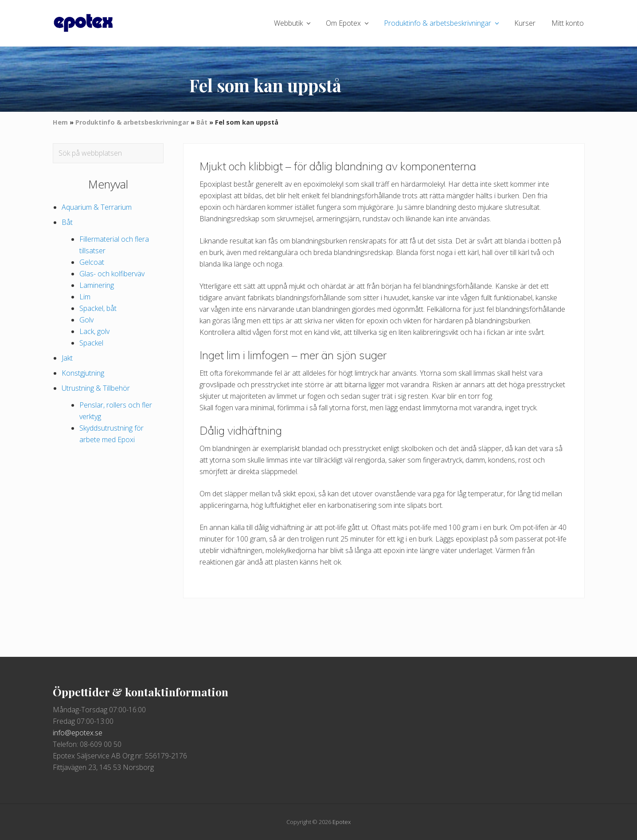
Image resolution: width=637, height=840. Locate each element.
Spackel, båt (98, 308)
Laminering (97, 285)
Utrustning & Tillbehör (96, 388)
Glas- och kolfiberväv (112, 274)
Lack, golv (94, 331)
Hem (60, 122)
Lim (85, 297)
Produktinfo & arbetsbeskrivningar (132, 122)
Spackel (91, 343)
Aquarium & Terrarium (97, 207)
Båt (202, 122)
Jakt (67, 358)
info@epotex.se (78, 733)
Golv (86, 320)
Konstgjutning (83, 373)
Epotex (342, 822)
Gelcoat (92, 262)
